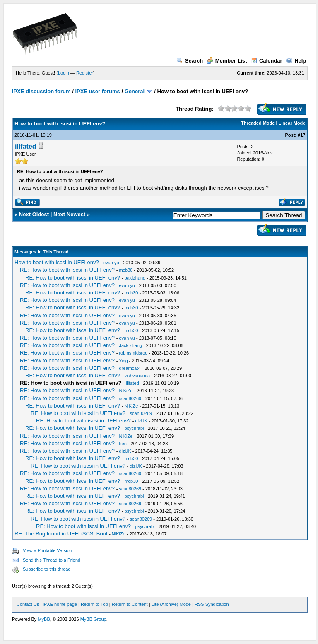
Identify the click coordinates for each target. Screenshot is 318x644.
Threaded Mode (258, 123)
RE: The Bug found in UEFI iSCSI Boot (61, 534)
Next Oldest (34, 214)
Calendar (266, 61)
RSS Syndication (212, 604)
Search (190, 61)
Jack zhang (130, 345)
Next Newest (69, 214)
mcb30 (126, 270)
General (135, 91)
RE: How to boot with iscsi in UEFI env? (67, 270)
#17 (301, 135)
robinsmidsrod (133, 353)
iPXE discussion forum (41, 91)
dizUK (141, 421)
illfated (26, 146)
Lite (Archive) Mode (171, 604)
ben (123, 444)
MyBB (44, 619)
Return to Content (130, 604)
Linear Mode (292, 123)
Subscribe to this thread (47, 569)
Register (85, 73)
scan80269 (130, 398)
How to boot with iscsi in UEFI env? (57, 262)
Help (296, 61)
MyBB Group (93, 619)
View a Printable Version (47, 550)
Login (64, 73)
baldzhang (135, 278)
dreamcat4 (130, 368)
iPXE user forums (97, 91)
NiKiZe (126, 391)
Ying (123, 361)
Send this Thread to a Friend (52, 560)
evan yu (111, 263)
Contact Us (28, 604)
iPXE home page (60, 604)
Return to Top (94, 604)
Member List (227, 61)
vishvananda (137, 376)
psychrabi (134, 428)
